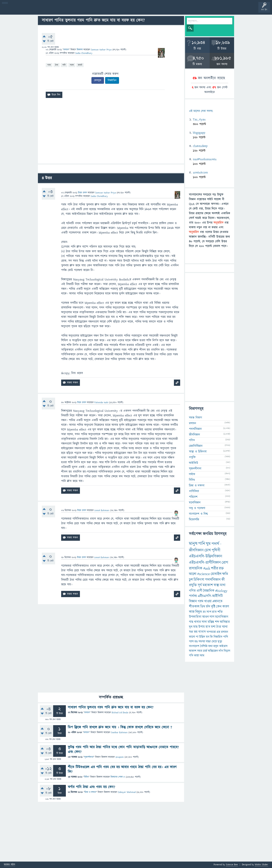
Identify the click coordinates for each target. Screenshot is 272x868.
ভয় (196, 632)
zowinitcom (200, 173)
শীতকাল (194, 607)
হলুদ (216, 646)
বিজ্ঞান (193, 601)
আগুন (206, 617)
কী (223, 580)
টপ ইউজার (158, 10)
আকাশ (193, 651)
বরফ (72, 65)
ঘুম (208, 544)
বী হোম (15, 10)
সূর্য (200, 585)
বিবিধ (86, 777)
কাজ (192, 612)
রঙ (196, 641)
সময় (200, 651)
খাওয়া (208, 601)
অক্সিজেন (213, 651)
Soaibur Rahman (119, 732)
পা (197, 637)
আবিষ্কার (225, 622)
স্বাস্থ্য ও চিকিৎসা (198, 452)
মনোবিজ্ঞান (195, 502)
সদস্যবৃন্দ (76, 10)
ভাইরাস (223, 646)
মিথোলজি (194, 519)
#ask (207, 568)
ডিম (203, 607)
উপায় (202, 627)
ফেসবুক (98, 80)
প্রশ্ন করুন (88, 10)
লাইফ (192, 474)
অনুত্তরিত (51, 10)
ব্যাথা (225, 627)
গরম (49, 65)
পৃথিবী (216, 550)
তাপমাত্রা (211, 632)
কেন (219, 607)
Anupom (120, 757)
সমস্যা (202, 641)
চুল (191, 580)
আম (202, 655)
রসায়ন (66, 50)
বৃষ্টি (213, 607)
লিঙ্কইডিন (112, 80)
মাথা (223, 585)
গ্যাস (191, 641)
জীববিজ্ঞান (194, 435)
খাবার (197, 622)
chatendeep (200, 146)
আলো (193, 574)
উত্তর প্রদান (82, 193)
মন (208, 637)
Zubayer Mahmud (127, 792)
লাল (212, 617)
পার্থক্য (193, 596)
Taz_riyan (199, 119)
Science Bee (232, 865)
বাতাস (202, 632)
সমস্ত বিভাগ (195, 418)
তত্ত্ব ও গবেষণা (197, 508)
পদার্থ (215, 544)
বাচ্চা (208, 641)
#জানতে (217, 601)
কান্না (197, 655)
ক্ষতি (225, 574)
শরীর (215, 568)
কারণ (226, 607)
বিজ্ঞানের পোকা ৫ (118, 777)
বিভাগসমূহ (64, 10)
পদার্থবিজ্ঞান (195, 429)
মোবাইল (216, 574)
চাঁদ (208, 607)
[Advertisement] (111, 132)
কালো (192, 637)
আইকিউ (194, 463)
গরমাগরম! (39, 10)
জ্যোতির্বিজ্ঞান (196, 446)
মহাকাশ (208, 585)
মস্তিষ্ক (211, 622)
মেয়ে (214, 641)
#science (204, 574)
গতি (191, 655)
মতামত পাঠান (9, 865)
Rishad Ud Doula (120, 713)
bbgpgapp (199, 133)
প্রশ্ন (27, 10)
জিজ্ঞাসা (80, 50)
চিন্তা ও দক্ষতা (90, 792)
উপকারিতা (195, 617)
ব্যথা (210, 646)
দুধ (191, 627)
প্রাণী (199, 591)
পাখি (226, 637)
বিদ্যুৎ (199, 612)
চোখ (208, 550)
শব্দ (217, 622)
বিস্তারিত (218, 637)
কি (211, 637)
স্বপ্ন (191, 632)
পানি (64, 65)
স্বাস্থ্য (216, 585)
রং (204, 612)
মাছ (195, 627)
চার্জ (205, 651)
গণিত (192, 440)
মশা (213, 627)
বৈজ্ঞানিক (209, 591)
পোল (133, 10)
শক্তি (220, 612)
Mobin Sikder (261, 865)
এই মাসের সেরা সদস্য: (201, 111)
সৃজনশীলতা (89, 757)
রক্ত (221, 568)
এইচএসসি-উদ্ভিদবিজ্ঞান (206, 556)
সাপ (209, 612)
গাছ (191, 622)
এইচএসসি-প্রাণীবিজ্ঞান (205, 563)
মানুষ (193, 544)
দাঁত (221, 651)
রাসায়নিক (196, 568)
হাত (208, 627)
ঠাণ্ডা (57, 65)
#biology (221, 591)
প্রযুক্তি (192, 457)
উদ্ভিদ (202, 637)
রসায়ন (225, 632)
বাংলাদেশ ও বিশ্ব (198, 514)
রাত (214, 612)
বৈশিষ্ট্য (204, 646)
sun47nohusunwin (205, 159)
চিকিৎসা (199, 580)
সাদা (204, 622)
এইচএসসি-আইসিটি (210, 596)
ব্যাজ (146, 10)
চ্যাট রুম (122, 10)
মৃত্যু (220, 641)
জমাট (80, 65)
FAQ (100, 10)
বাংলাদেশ (194, 646)
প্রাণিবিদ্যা (194, 491)
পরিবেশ (193, 497)
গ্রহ (218, 632)
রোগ (225, 563)
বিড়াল (227, 651)
